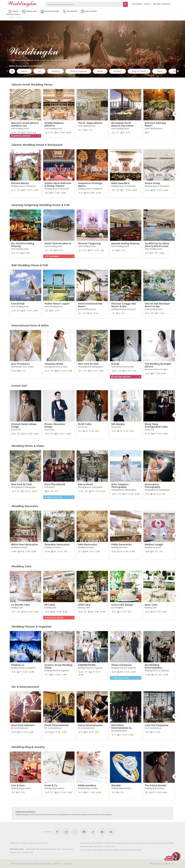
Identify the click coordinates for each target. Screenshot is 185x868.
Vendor (13, 11)
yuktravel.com (67, 849)
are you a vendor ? (162, 4)
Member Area (15, 843)
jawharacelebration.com (50, 849)
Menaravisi (47, 864)
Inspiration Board (50, 11)
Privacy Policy (156, 864)
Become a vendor (27, 843)
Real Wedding (70, 11)
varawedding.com (32, 849)
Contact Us (68, 864)
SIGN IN (147, 4)
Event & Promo (89, 11)
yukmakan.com (27, 853)
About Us (57, 864)
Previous (7, 71)
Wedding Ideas (29, 11)
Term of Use (169, 864)
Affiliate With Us (42, 843)
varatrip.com (15, 853)
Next (178, 71)
